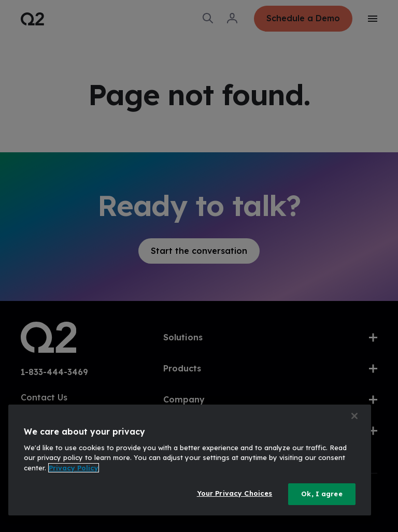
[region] (190, 460)
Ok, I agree (322, 494)
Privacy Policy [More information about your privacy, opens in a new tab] (74, 468)
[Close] (354, 416)
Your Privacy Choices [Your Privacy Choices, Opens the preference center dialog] (235, 493)
